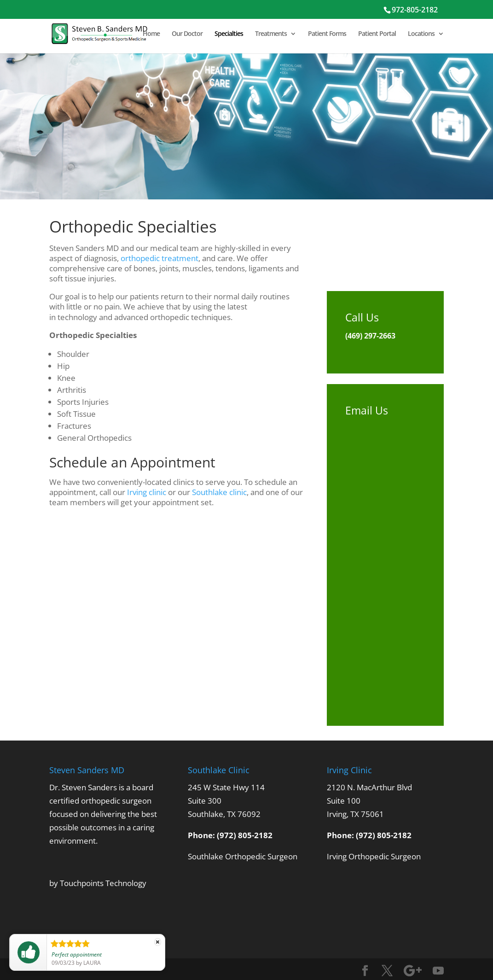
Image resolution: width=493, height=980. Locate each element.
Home (151, 34)
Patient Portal (377, 34)
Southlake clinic (219, 492)
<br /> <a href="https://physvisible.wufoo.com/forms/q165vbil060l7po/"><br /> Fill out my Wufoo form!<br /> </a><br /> (385, 560)
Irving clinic (147, 492)
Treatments (271, 34)
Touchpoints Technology (103, 883)
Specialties (229, 34)
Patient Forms (327, 34)
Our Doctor (187, 34)
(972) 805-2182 (245, 835)
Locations (421, 34)
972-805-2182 (415, 10)
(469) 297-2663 (370, 336)
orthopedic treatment (159, 258)
